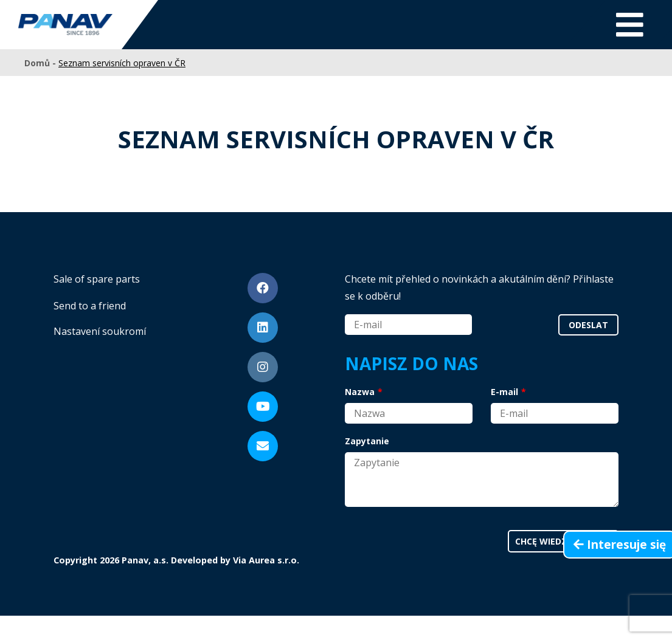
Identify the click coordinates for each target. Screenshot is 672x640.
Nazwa (360, 392)
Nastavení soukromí (100, 331)
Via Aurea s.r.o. (266, 560)
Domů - (41, 63)
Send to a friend (90, 306)
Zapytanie (367, 441)
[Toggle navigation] (630, 25)
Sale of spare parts (97, 279)
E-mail (504, 392)
